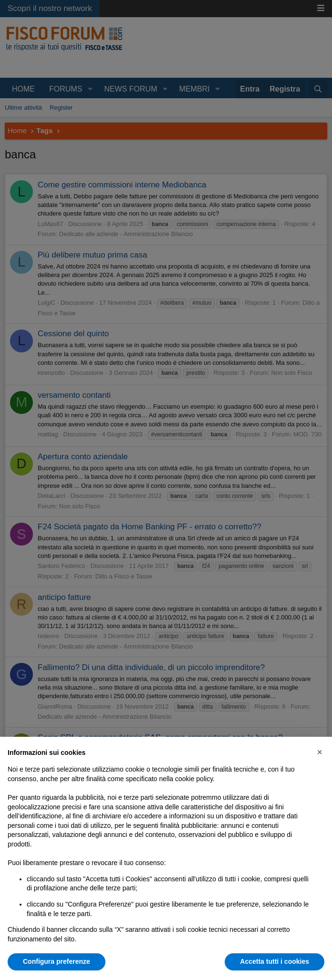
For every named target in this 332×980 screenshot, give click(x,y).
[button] (320, 752)
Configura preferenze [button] (57, 961)
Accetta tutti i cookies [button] (275, 961)
